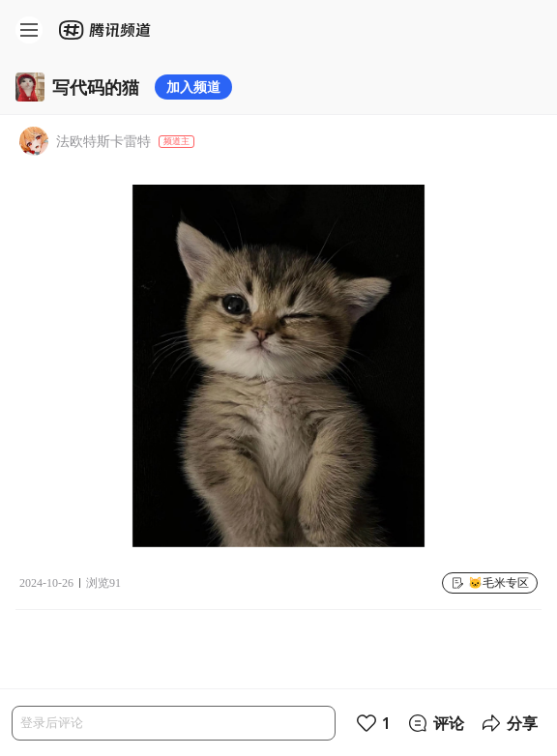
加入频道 (193, 87)
